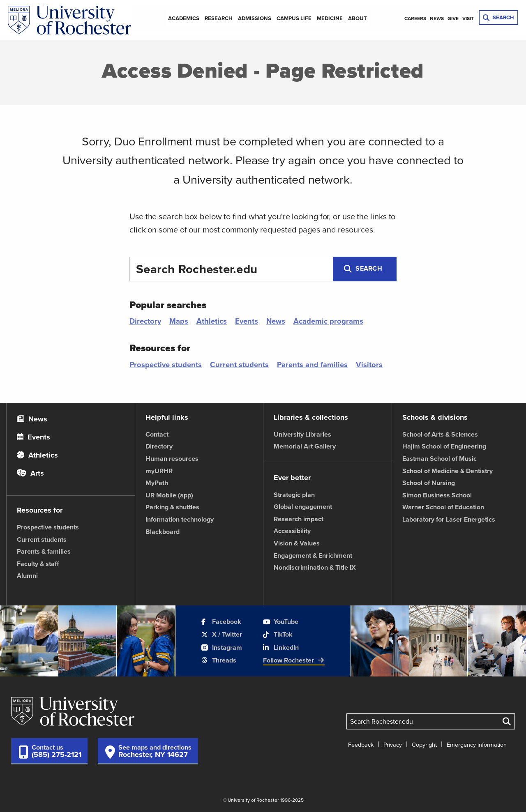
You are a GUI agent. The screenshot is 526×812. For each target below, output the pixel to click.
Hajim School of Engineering (444, 446)
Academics (184, 18)
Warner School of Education (443, 507)
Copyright (424, 745)
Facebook (221, 622)
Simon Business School (437, 495)
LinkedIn (281, 648)
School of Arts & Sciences (440, 434)
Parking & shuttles (172, 507)
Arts (30, 473)
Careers (415, 18)
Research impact (299, 519)
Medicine (330, 18)
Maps (179, 321)
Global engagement (303, 507)
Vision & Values (297, 543)
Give (453, 18)
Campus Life (294, 18)
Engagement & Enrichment (313, 556)
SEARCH (498, 17)
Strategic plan (294, 495)
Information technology (180, 519)
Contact (157, 434)
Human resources (172, 459)
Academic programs (328, 321)
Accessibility (292, 531)
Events (247, 321)
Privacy (393, 745)
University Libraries (302, 434)
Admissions (255, 18)
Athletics (212, 321)
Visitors (369, 365)
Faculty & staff (38, 564)
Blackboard (163, 532)
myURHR (159, 471)
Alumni (27, 576)
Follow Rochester (294, 660)
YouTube (281, 622)
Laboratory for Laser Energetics (449, 519)
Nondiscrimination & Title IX (315, 567)
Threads (219, 660)
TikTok (278, 634)
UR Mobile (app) (169, 495)
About (358, 18)
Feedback (361, 745)
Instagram (222, 648)
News (437, 18)
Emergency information (477, 745)
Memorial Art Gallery (305, 446)
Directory (145, 321)
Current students (239, 365)
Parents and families (312, 365)
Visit (468, 18)
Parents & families (44, 551)
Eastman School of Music (439, 459)
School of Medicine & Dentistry (448, 471)
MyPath (157, 483)
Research (219, 18)
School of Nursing (429, 483)
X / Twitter (222, 634)
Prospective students (166, 365)
